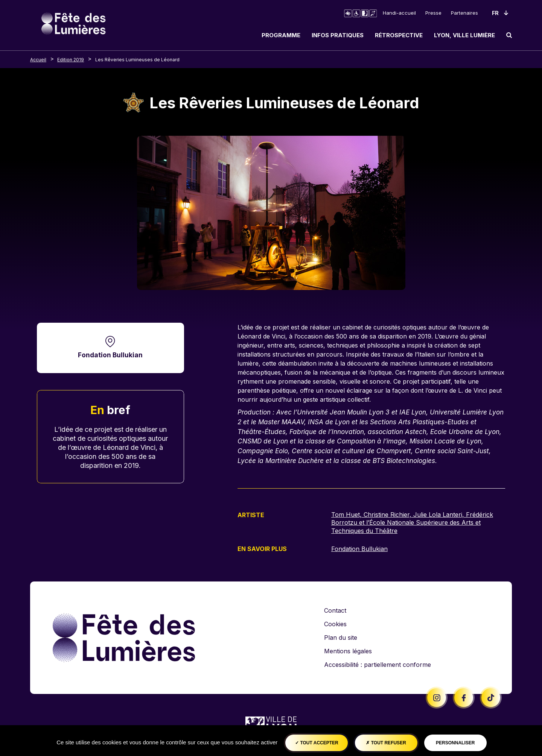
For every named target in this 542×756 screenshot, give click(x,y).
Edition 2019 (71, 60)
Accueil (38, 60)
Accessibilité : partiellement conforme (378, 665)
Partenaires (464, 13)
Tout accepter (317, 743)
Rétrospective (399, 35)
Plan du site (341, 638)
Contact (335, 610)
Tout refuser (386, 743)
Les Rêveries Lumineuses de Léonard (137, 60)
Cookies (335, 624)
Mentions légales (348, 651)
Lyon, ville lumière (464, 35)
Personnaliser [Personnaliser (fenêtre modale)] (455, 743)
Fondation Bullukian (110, 355)
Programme (281, 35)
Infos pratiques (338, 35)
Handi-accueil (399, 13)
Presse (433, 13)
